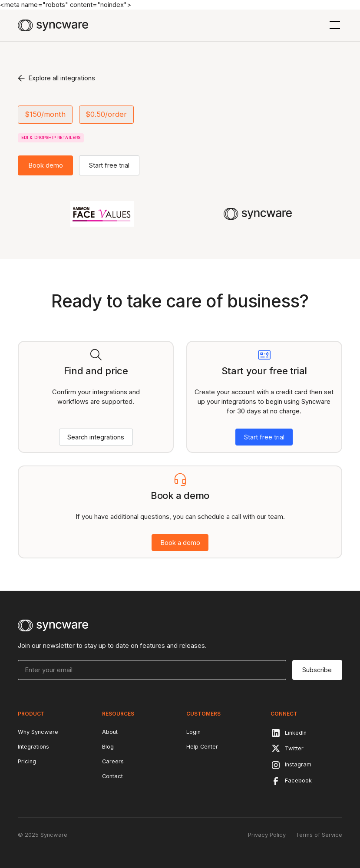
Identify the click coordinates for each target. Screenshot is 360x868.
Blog (108, 747)
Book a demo (180, 543)
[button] (333, 25)
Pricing (27, 761)
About (110, 732)
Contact (112, 776)
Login (193, 732)
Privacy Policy (267, 835)
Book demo (46, 165)
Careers (113, 761)
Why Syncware (38, 732)
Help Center (202, 747)
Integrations (33, 747)
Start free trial (109, 165)
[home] (53, 25)
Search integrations (96, 437)
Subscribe (317, 670)
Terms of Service (319, 835)
